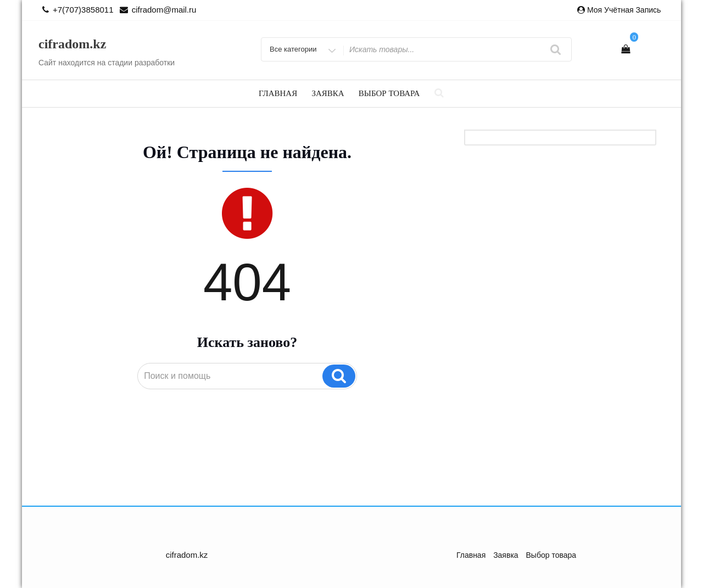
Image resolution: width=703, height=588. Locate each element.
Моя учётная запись (624, 10)
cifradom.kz (72, 44)
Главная (278, 93)
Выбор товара (389, 93)
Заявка (328, 93)
